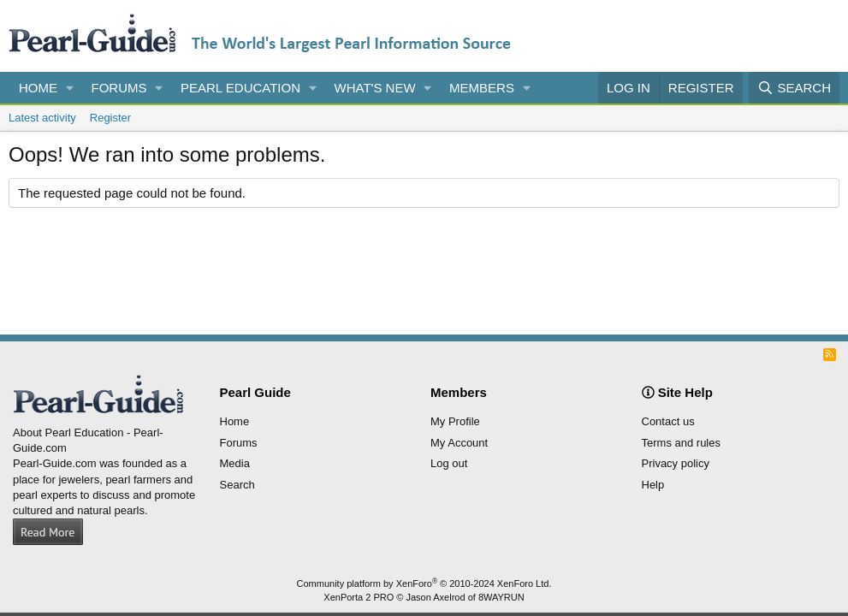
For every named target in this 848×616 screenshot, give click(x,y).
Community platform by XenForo (424, 583)
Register (110, 118)
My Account (459, 443)
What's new (375, 88)
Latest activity (42, 118)
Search (237, 485)
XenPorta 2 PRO (359, 597)
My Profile (455, 421)
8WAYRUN (501, 597)
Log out (449, 463)
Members (482, 88)
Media (235, 463)
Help (653, 485)
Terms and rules (681, 443)
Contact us (668, 421)
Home (38, 88)
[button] (70, 88)
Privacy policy (676, 463)
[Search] (794, 88)
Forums (119, 88)
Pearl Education (240, 88)
